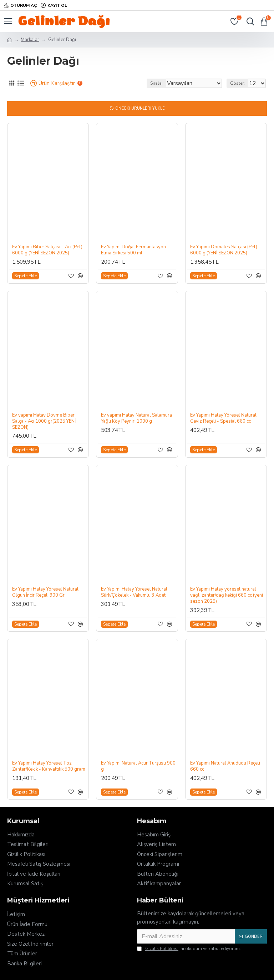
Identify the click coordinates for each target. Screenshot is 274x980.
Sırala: (156, 83)
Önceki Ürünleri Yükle (140, 108)
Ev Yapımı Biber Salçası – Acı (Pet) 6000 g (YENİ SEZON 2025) (47, 250)
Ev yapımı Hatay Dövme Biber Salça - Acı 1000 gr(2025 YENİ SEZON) (44, 421)
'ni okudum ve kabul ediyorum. (189, 949)
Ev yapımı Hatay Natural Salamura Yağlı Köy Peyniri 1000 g (136, 418)
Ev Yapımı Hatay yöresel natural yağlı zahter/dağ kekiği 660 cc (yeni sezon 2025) (227, 595)
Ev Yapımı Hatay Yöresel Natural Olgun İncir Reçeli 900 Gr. (45, 592)
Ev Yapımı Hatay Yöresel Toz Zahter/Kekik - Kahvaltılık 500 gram (49, 766)
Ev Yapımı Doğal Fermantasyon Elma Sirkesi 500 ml (133, 250)
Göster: (237, 83)
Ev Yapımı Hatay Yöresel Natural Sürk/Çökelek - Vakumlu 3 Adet (134, 592)
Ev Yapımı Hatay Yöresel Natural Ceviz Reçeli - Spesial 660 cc (223, 418)
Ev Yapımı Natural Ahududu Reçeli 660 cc (225, 766)
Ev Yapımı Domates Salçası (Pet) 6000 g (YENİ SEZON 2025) (224, 250)
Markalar (30, 40)
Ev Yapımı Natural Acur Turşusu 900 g (138, 766)
